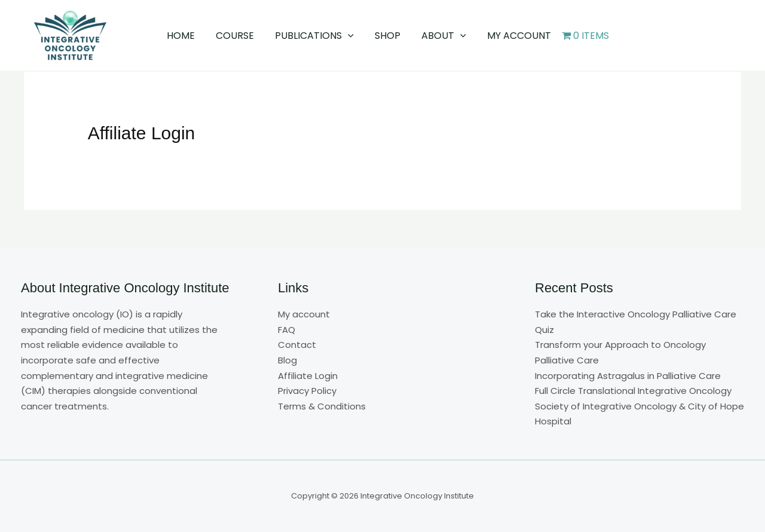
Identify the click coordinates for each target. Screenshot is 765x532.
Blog (287, 360)
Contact (297, 345)
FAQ (287, 330)
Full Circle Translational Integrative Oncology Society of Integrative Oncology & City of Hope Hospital (639, 406)
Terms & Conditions (322, 406)
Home (186, 36)
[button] (349, 36)
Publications (316, 36)
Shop (387, 36)
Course (238, 36)
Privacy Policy (307, 391)
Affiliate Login (308, 376)
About (441, 36)
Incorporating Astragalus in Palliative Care (628, 376)
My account (514, 36)
